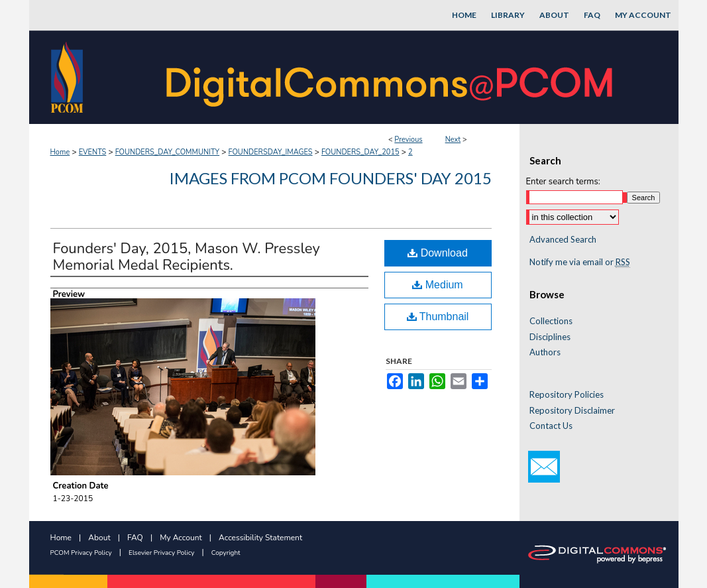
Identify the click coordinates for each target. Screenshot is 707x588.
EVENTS (93, 152)
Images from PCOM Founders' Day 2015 (330, 178)
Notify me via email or (580, 263)
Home (60, 152)
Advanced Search (563, 239)
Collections (551, 321)
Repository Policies (567, 395)
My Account (181, 538)
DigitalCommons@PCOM (391, 77)
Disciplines (550, 337)
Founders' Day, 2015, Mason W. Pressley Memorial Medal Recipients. (187, 257)
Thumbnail (438, 317)
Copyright (226, 553)
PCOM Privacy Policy (81, 553)
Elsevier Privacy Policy (161, 553)
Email (544, 467)
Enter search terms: (563, 182)
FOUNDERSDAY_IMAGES (271, 152)
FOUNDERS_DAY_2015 (360, 152)
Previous (408, 140)
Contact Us (551, 426)
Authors (545, 352)
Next (453, 140)
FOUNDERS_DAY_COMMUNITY (167, 152)
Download (438, 253)
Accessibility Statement (260, 538)
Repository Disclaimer (572, 411)
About (99, 538)
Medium (437, 285)
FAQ (135, 538)
